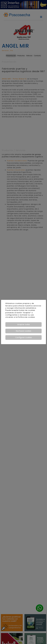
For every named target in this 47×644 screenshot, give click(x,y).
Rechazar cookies (24, 331)
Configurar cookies (24, 337)
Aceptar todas (24, 324)
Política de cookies (26, 317)
